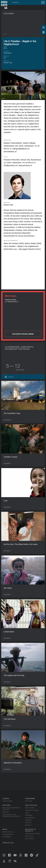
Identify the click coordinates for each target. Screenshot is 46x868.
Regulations (30, 808)
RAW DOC (6, 812)
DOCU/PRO (29, 801)
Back (5, 34)
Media (5, 829)
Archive (28, 825)
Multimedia (7, 837)
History (28, 823)
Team (27, 813)
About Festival (31, 805)
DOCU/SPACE (29, 839)
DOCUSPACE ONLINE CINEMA (23, 334)
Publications (7, 801)
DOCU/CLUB (29, 836)
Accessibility (30, 818)
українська (16, 2)
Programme (30, 799)
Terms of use (8, 843)
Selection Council (32, 810)
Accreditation (8, 834)
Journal (6, 799)
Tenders (28, 820)
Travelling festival (33, 834)
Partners (29, 815)
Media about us (8, 832)
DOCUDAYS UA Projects (30, 830)
